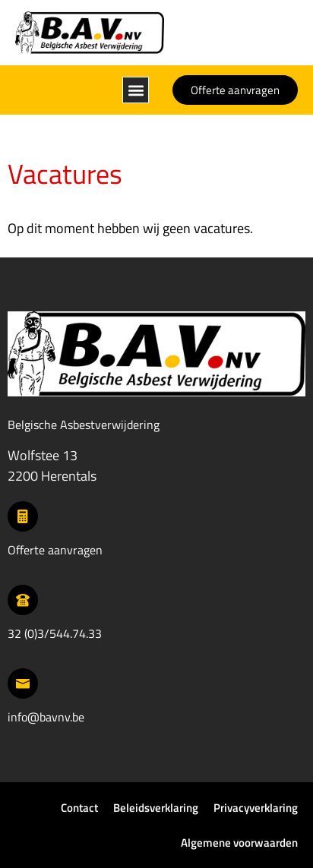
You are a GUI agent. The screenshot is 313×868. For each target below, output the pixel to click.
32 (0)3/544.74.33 (55, 633)
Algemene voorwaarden (239, 843)
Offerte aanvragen (55, 550)
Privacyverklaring (256, 808)
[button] (136, 90)
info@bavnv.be (46, 717)
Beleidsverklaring (156, 808)
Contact (79, 808)
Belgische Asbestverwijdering (84, 425)
